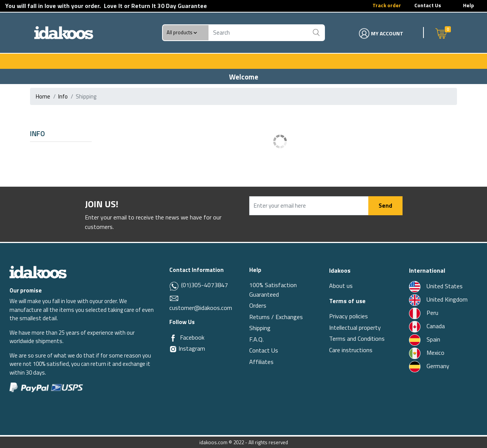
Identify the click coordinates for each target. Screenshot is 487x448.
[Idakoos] (38, 271)
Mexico (427, 353)
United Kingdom (438, 299)
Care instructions (351, 350)
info (63, 96)
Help (469, 5)
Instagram (187, 348)
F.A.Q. (256, 339)
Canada (427, 326)
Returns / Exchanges (276, 317)
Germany (429, 366)
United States (436, 286)
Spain (425, 339)
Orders (258, 305)
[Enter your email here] (309, 206)
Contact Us (428, 5)
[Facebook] (173, 338)
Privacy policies (349, 316)
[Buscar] (316, 33)
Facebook (192, 337)
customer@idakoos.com (201, 308)
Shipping (260, 328)
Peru (424, 313)
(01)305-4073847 (204, 285)
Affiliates (261, 362)
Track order (387, 5)
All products (182, 33)
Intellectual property (355, 327)
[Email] (174, 297)
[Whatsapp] (174, 286)
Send (385, 206)
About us (341, 286)
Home (43, 96)
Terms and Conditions (357, 338)
